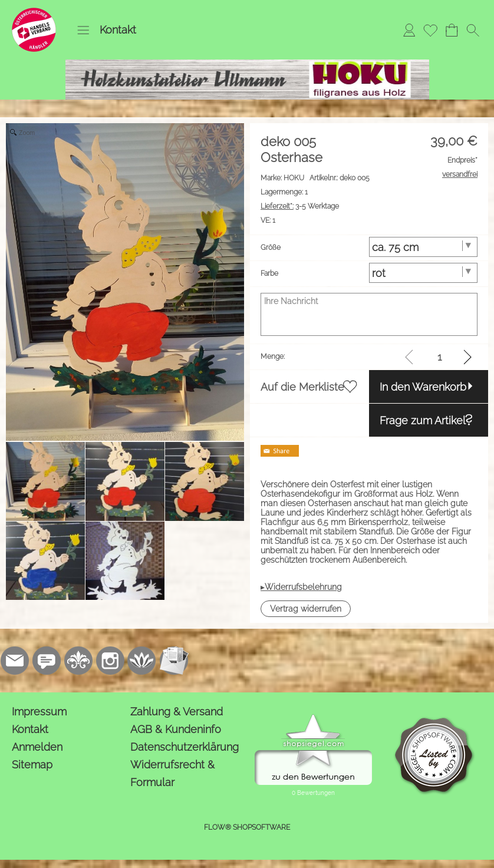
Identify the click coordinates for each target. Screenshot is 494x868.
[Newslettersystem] (174, 661)
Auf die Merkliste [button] (302, 387)
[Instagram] (110, 661)
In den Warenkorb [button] (423, 387)
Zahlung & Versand (177, 712)
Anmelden (37, 747)
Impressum (39, 712)
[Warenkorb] (452, 30)
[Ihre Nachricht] (369, 314)
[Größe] (423, 247)
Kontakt (118, 30)
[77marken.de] (47, 661)
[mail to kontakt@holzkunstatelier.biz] (15, 661)
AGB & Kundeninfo (176, 729)
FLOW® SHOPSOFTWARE (247, 827)
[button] (83, 30)
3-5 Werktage (300, 206)
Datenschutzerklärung (185, 747)
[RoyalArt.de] (78, 661)
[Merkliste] (430, 30)
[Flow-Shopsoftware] (142, 661)
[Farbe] (423, 273)
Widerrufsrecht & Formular (172, 773)
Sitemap (32, 765)
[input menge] (439, 357)
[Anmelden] (409, 30)
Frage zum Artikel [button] (423, 420)
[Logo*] (34, 12)
